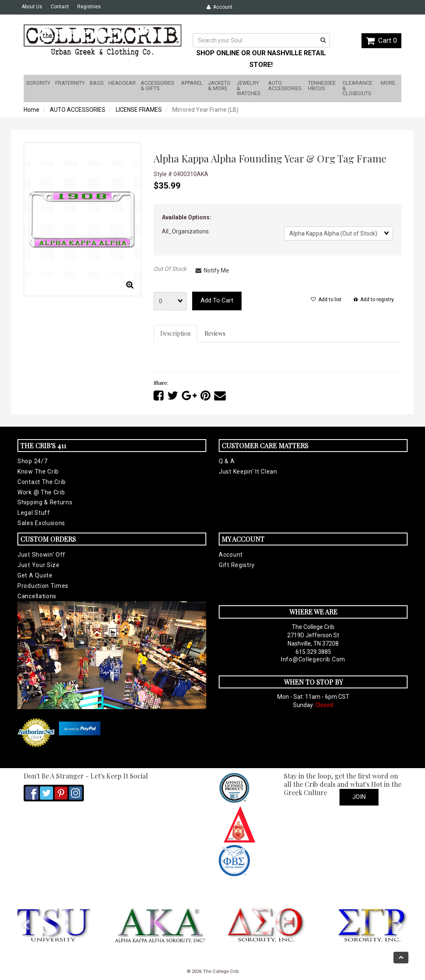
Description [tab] (175, 333)
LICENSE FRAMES (139, 110)
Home (32, 110)
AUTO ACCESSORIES (78, 110)
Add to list (326, 300)
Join (359, 797)
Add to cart (217, 300)
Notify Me (212, 270)
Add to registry (374, 300)
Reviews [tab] (215, 333)
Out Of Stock (170, 269)
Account (220, 7)
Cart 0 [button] (381, 40)
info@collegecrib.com (313, 659)
